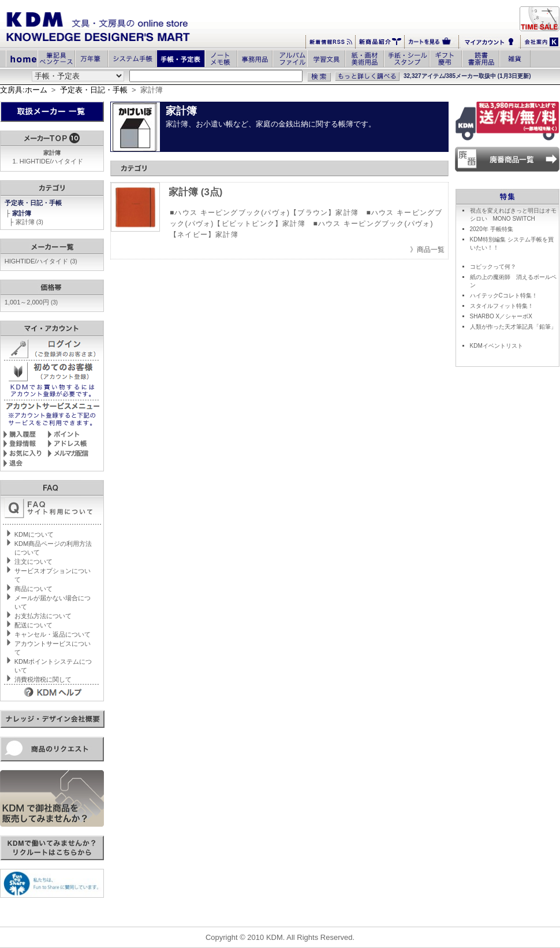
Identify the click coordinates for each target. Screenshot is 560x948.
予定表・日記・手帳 (94, 90)
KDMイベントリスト (496, 346)
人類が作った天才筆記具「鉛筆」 (513, 327)
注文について (33, 562)
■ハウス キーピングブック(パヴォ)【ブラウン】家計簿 (264, 213)
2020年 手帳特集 (492, 229)
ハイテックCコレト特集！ (504, 295)
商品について (33, 589)
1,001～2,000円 (31, 302)
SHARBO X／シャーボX (501, 316)
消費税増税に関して (43, 679)
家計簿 (23, 213)
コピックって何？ (493, 267)
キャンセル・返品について (53, 634)
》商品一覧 (427, 250)
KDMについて (34, 534)
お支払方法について (43, 616)
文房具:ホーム (24, 90)
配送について (33, 625)
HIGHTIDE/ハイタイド (52, 161)
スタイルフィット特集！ (502, 306)
